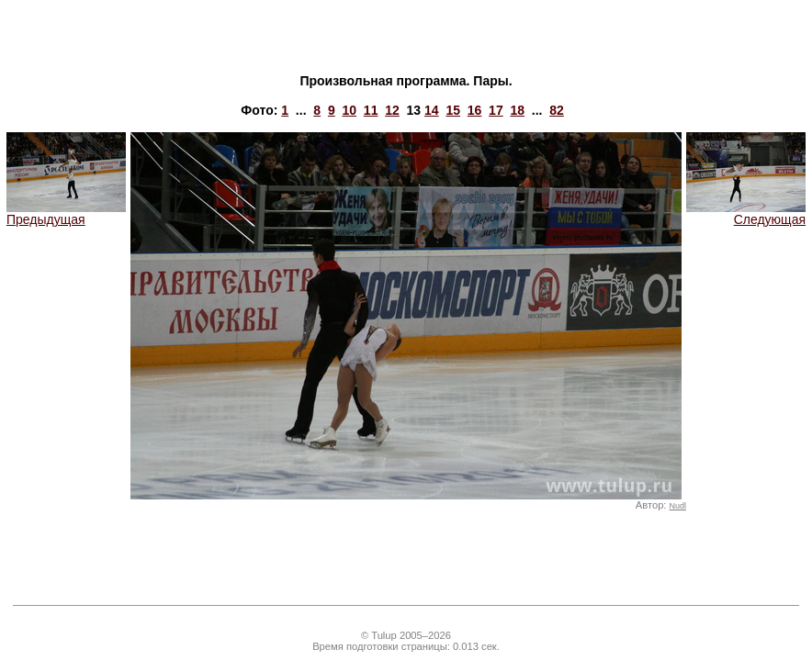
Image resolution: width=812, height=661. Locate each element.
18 (517, 110)
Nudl (678, 506)
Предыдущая (66, 213)
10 (349, 110)
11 (371, 110)
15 (453, 110)
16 (475, 110)
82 (557, 110)
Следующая (746, 213)
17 (496, 110)
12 (392, 110)
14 (432, 110)
